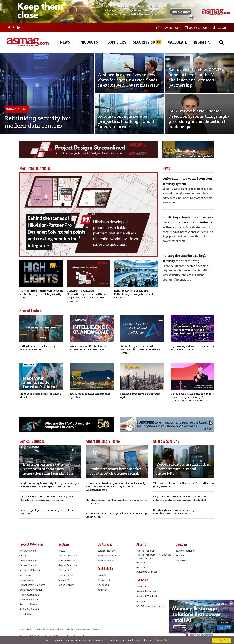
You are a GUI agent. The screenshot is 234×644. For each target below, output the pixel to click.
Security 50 (65, 580)
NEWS (67, 42)
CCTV (23, 555)
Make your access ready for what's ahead (40, 395)
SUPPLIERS (117, 42)
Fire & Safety (27, 614)
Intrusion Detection (30, 570)
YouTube (103, 590)
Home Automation (30, 594)
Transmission (27, 580)
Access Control (28, 565)
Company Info (83, 629)
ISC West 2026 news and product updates (90, 395)
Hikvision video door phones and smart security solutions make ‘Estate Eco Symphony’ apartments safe (116, 486)
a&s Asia (180, 555)
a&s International (185, 551)
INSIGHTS (202, 42)
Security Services (29, 599)
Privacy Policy (26, 629)
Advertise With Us (147, 572)
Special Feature (31, 310)
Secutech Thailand (147, 596)
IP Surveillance (28, 551)
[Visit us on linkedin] (19, 27)
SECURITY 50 (144, 42)
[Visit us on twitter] (14, 27)
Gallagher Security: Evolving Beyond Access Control (37, 348)
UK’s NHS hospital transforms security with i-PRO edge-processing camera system (48, 498)
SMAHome (182, 560)
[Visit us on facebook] (9, 27)
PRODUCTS (90, 42)
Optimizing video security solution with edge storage (192, 348)
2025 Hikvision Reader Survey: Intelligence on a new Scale (88, 348)
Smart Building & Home (103, 441)
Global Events (66, 575)
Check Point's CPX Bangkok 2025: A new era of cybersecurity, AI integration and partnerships (192, 397)
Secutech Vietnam (146, 591)
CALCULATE (178, 42)
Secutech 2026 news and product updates (140, 395)
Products (64, 570)
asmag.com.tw (145, 562)
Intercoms (25, 575)
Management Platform (32, 585)
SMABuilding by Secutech (151, 606)
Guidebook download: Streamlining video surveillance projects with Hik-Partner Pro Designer (87, 296)
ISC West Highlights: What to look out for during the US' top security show (41, 294)
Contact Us (98, 629)
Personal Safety (28, 604)
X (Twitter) (104, 580)
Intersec (141, 601)
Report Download (68, 565)
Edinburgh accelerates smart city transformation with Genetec (174, 512)
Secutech (142, 586)
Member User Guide (109, 555)
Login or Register (107, 551)
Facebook (103, 585)
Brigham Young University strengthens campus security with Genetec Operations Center (49, 485)
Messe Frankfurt (146, 551)
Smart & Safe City (166, 441)
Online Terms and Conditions (50, 629)
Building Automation (31, 590)
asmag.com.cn (144, 567)
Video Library (66, 585)
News (62, 551)
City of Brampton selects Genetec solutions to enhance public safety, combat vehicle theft (181, 498)
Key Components (29, 560)
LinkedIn (102, 575)
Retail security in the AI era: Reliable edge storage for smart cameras (134, 294)
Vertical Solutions (32, 441)
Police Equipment (29, 609)
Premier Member (107, 560)
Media (70, 629)
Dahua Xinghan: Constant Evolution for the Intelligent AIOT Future (142, 349)
